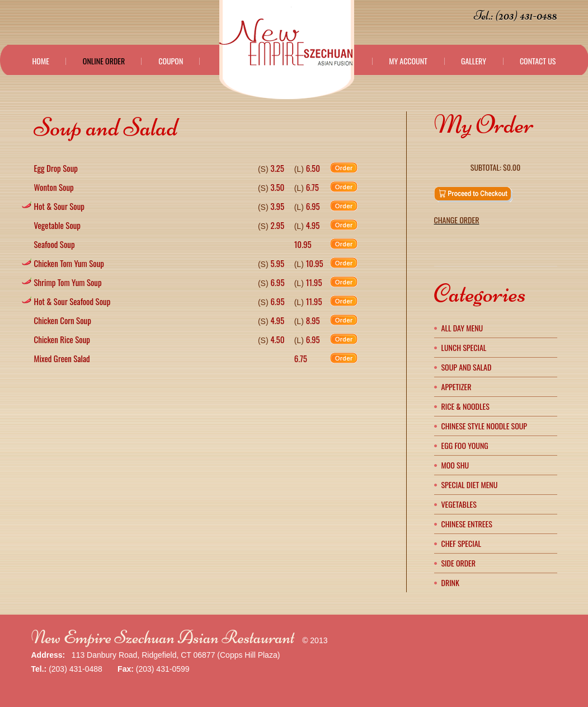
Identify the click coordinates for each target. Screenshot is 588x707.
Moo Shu (455, 465)
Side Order (459, 563)
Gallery (474, 61)
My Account (408, 61)
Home (41, 61)
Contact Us (538, 61)
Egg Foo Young (465, 445)
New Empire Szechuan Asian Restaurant (163, 637)
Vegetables (459, 504)
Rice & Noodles (465, 406)
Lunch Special (464, 347)
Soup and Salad (467, 367)
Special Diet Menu (470, 484)
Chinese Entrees (467, 524)
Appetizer (457, 387)
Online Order (104, 61)
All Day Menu (462, 328)
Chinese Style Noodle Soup (484, 426)
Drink (450, 582)
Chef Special (462, 543)
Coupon (171, 61)
